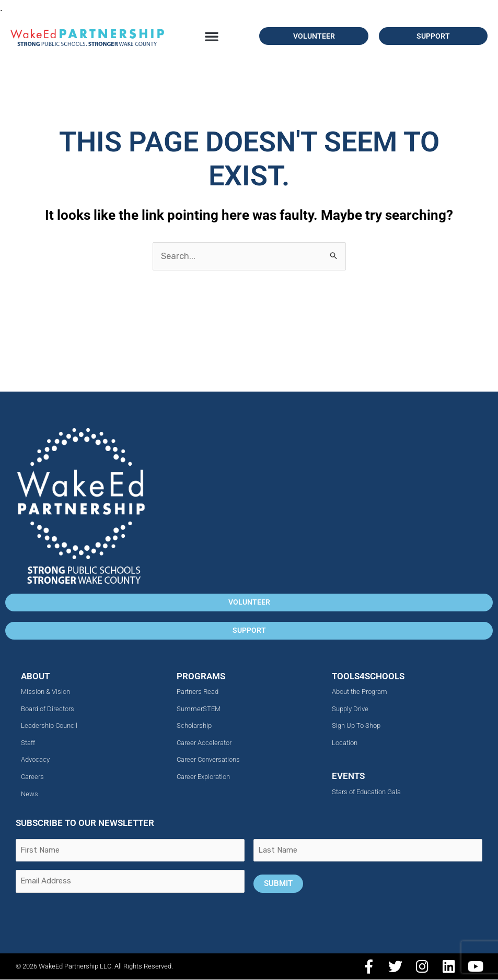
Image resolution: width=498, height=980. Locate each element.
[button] (212, 36)
